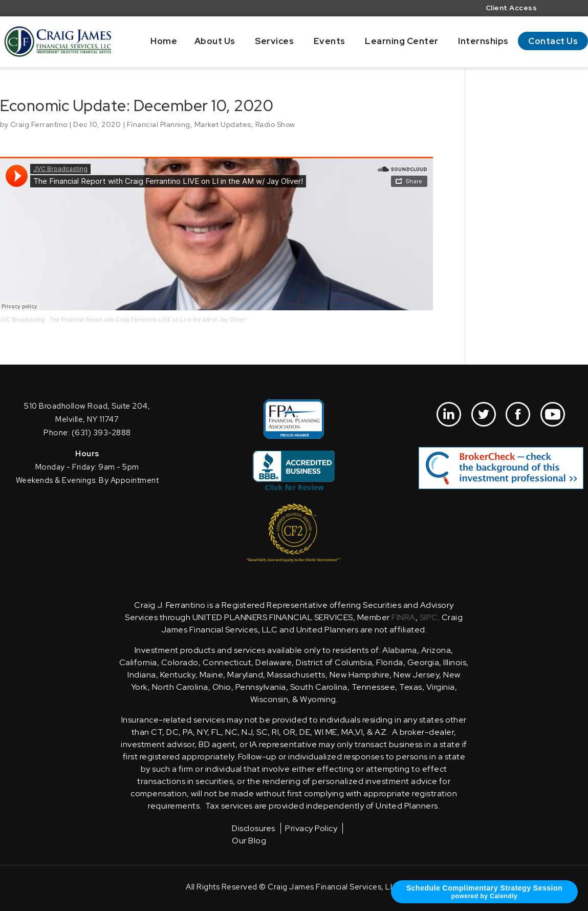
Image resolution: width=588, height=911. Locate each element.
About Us (215, 41)
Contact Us (553, 41)
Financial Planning (159, 124)
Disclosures (254, 828)
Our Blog (249, 841)
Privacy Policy (311, 828)
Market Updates (223, 124)
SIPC (429, 617)
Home (164, 41)
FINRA (404, 617)
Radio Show (275, 124)
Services (274, 41)
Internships (483, 41)
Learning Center (402, 41)
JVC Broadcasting (23, 320)
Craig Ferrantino (39, 124)
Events (330, 41)
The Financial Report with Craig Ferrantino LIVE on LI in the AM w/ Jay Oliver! (148, 320)
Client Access (511, 8)
